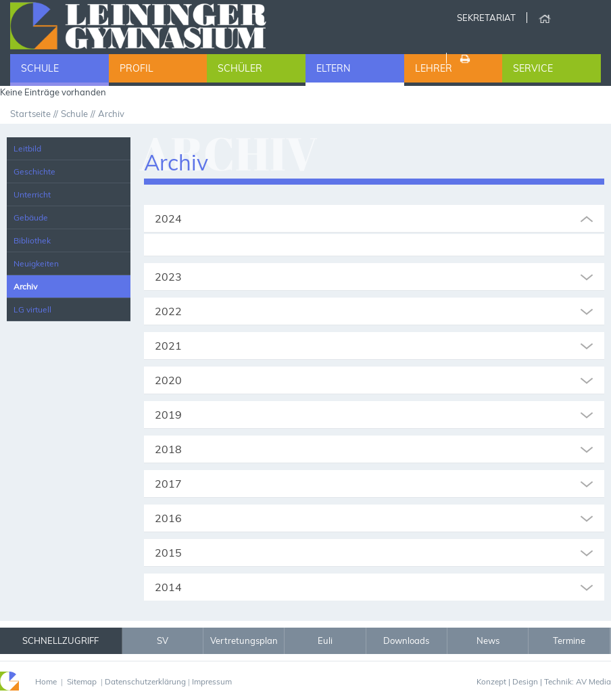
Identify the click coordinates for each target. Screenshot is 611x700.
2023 (168, 277)
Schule (40, 68)
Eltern (333, 68)
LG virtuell (32, 309)
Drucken (464, 58)
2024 (168, 218)
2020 (168, 380)
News (488, 640)
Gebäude (31, 217)
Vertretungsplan (244, 640)
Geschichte (34, 171)
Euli (325, 640)
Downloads (406, 640)
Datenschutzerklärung (145, 681)
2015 (168, 553)
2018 (168, 449)
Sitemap (82, 681)
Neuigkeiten (36, 263)
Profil (137, 68)
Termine (569, 640)
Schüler (240, 68)
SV (163, 640)
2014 (168, 587)
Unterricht (32, 194)
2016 (168, 518)
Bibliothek (32, 240)
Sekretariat (486, 18)
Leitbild (27, 148)
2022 (168, 311)
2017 (168, 484)
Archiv (25, 286)
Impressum (212, 681)
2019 (168, 415)
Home (544, 18)
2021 (168, 346)
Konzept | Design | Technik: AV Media (544, 681)
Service (533, 68)
